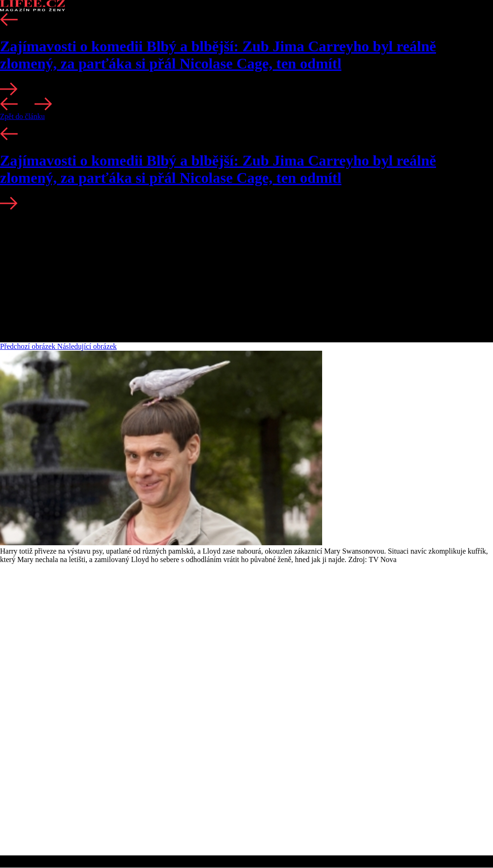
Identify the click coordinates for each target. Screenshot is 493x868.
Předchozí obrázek (29, 346)
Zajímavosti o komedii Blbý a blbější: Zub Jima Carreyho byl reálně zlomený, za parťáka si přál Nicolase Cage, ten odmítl (218, 55)
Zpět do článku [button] (22, 116)
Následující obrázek (87, 346)
